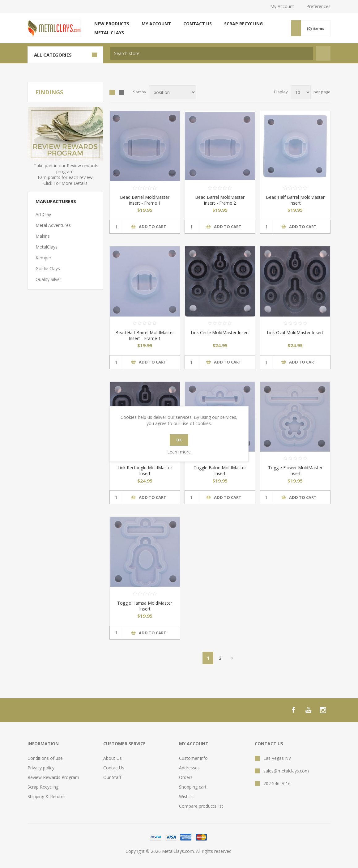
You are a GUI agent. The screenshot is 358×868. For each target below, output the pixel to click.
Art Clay (43, 214)
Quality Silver (48, 279)
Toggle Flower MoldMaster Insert (295, 470)
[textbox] (212, 53)
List (121, 92)
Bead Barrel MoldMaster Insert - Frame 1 (145, 200)
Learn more (179, 452)
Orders (186, 777)
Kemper (43, 258)
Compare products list (201, 806)
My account (156, 24)
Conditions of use (45, 758)
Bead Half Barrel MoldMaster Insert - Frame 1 (145, 335)
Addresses (189, 768)
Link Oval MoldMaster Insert (295, 332)
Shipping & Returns (47, 796)
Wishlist (187, 796)
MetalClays (47, 247)
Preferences (318, 6)
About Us (113, 758)
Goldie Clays (48, 268)
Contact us (198, 24)
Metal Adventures (53, 225)
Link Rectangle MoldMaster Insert (145, 470)
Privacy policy (41, 768)
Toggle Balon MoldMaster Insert (220, 470)
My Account (282, 6)
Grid (112, 92)
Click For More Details (65, 183)
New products (112, 24)
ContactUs (114, 768)
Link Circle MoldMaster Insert (220, 332)
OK (179, 440)
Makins (43, 236)
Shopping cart (193, 787)
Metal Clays (109, 33)
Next (232, 658)
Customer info (193, 758)
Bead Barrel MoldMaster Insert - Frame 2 (220, 200)
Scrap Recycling (243, 24)
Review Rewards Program (53, 777)
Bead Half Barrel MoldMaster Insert (295, 200)
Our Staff (112, 777)
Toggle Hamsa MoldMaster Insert (145, 606)
